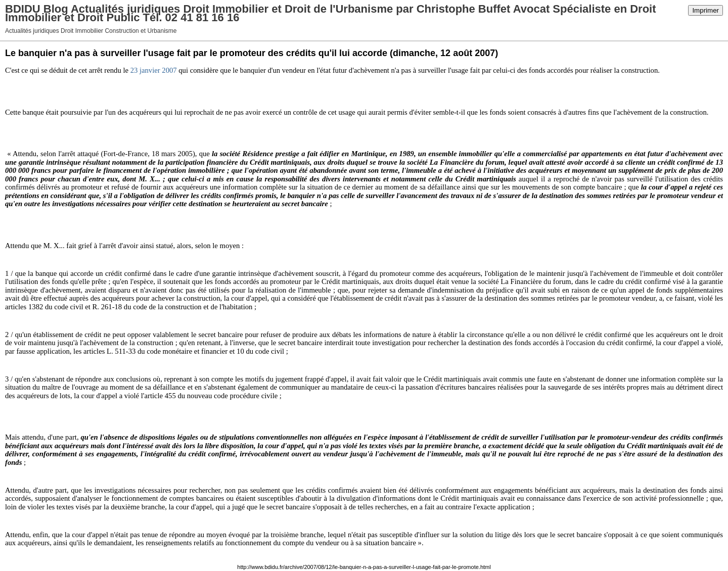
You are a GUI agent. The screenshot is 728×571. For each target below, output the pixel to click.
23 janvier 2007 (154, 70)
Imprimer (706, 10)
